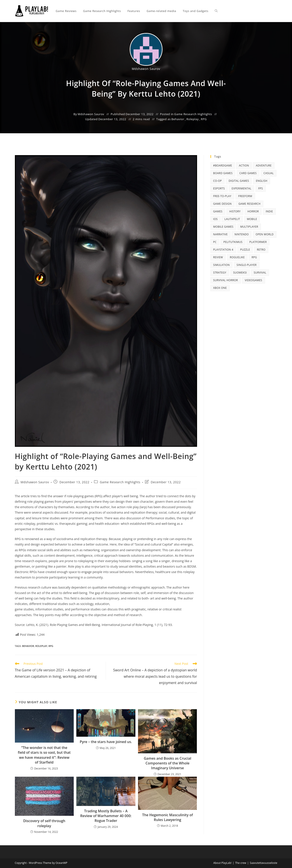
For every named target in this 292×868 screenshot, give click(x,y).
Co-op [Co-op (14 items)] (218, 181)
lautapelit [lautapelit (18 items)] (232, 219)
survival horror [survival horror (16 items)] (226, 280)
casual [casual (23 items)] (269, 173)
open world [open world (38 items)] (265, 234)
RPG (204, 119)
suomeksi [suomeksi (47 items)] (240, 273)
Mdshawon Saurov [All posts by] (146, 69)
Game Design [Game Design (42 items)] (222, 204)
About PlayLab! (222, 863)
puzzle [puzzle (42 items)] (245, 250)
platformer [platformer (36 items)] (258, 242)
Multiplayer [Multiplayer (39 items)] (249, 227)
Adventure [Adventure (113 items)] (264, 165)
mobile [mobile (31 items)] (252, 219)
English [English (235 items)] (262, 181)
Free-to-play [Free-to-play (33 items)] (222, 196)
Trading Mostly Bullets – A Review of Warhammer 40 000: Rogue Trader (106, 816)
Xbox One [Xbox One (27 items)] (220, 288)
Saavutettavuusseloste (263, 863)
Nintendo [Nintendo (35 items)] (242, 234)
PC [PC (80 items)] (215, 242)
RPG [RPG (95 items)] (254, 257)
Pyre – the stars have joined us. (106, 742)
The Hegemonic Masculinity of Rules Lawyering (168, 817)
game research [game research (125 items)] (249, 204)
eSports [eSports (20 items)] (219, 188)
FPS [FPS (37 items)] (261, 188)
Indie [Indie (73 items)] (269, 211)
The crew (241, 863)
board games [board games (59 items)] (223, 173)
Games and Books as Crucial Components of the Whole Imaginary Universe (167, 763)
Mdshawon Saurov (35, 482)
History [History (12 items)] (235, 211)
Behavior (178, 119)
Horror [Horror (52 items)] (253, 211)
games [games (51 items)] (218, 211)
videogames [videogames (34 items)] (254, 280)
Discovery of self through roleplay (44, 823)
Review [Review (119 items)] (218, 257)
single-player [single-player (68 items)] (247, 265)
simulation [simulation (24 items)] (222, 265)
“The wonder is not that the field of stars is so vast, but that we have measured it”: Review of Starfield (44, 755)
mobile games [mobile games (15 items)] (223, 227)
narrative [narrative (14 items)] (220, 234)
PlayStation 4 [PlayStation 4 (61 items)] (223, 250)
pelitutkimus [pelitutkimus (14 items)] (233, 242)
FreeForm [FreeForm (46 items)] (245, 196)
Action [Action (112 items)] (244, 165)
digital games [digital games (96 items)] (239, 181)
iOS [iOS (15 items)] (215, 219)
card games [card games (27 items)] (248, 173)
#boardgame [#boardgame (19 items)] (223, 165)
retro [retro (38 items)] (261, 250)
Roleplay (192, 119)
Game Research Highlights (193, 114)
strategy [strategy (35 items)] (220, 273)
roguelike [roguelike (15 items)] (237, 257)
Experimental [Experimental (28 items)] (241, 188)
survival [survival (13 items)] (260, 273)
